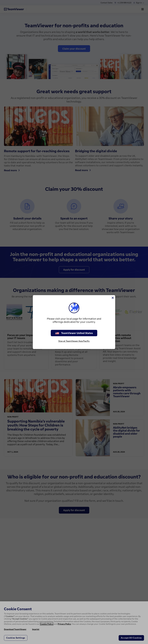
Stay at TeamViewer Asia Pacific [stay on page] (74, 341)
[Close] (113, 298)
